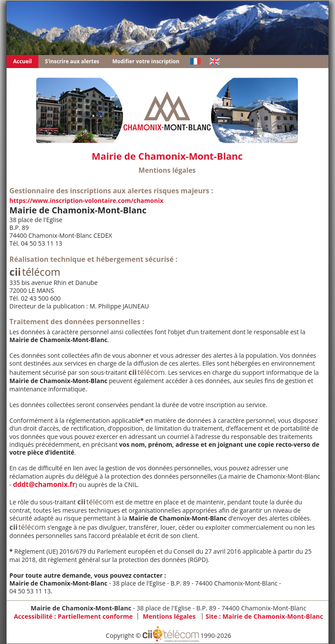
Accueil (22, 61)
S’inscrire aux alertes (72, 61)
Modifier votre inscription (146, 61)
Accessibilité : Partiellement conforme (73, 616)
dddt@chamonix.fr (44, 485)
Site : (264, 616)
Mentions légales (169, 616)
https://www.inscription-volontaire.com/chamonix (87, 200)
